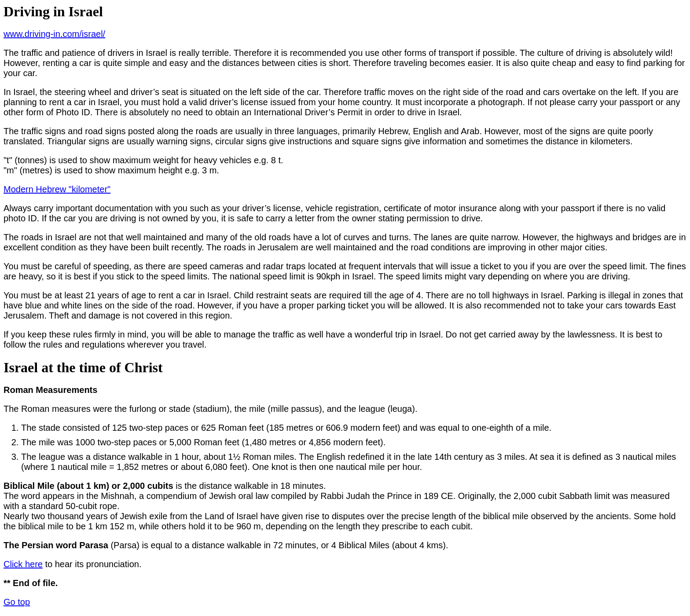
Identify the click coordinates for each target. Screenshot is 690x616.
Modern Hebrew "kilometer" (57, 189)
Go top (17, 602)
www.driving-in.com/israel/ (54, 34)
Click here (23, 564)
